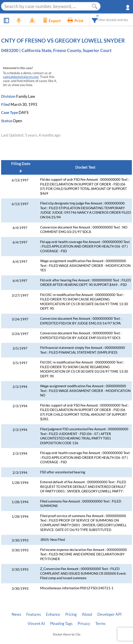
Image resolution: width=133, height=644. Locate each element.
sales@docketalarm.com (21, 77)
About (87, 614)
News (16, 614)
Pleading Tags (61, 624)
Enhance (53, 614)
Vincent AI (36, 624)
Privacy (84, 624)
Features (34, 614)
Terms (100, 624)
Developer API (109, 614)
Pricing (71, 614)
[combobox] (95, 20)
